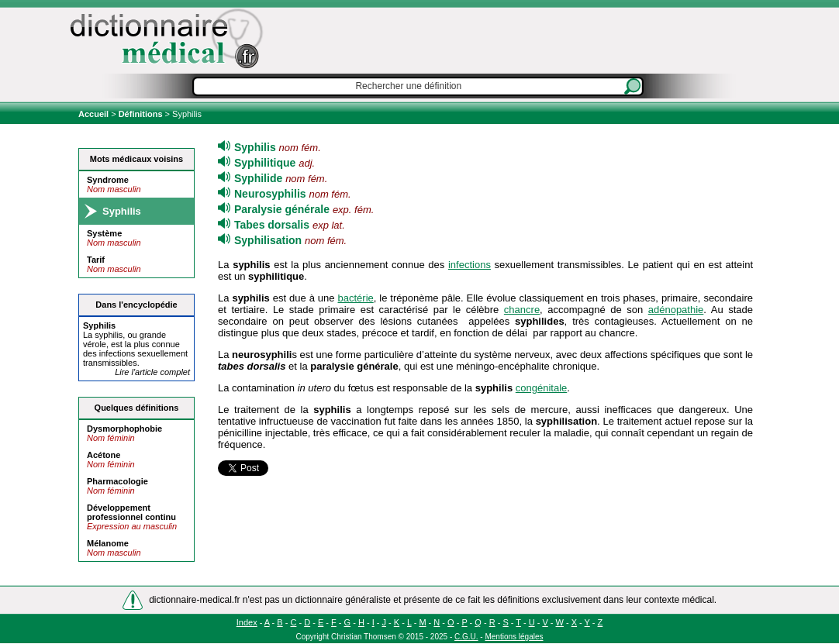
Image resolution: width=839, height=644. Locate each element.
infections (470, 265)
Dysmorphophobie (124, 429)
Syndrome (108, 180)
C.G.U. (466, 637)
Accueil (95, 114)
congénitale (542, 388)
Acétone (104, 455)
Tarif (96, 260)
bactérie (356, 298)
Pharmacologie (117, 481)
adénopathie (676, 310)
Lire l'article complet (152, 372)
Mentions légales (514, 637)
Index (247, 622)
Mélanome (108, 543)
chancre (522, 310)
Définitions (141, 114)
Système (104, 233)
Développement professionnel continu (131, 512)
